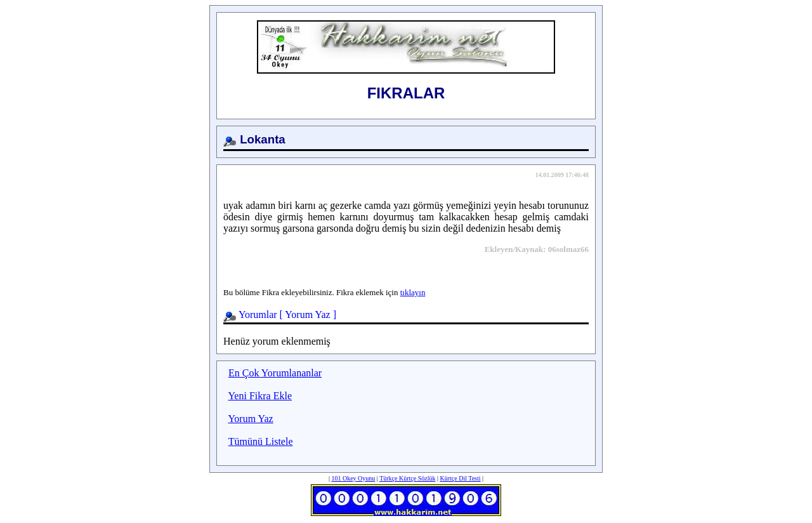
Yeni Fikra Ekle (260, 396)
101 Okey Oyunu (353, 478)
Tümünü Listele (261, 441)
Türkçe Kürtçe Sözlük (407, 478)
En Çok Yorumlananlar (275, 373)
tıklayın (413, 292)
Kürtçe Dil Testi (460, 478)
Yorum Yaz (307, 314)
